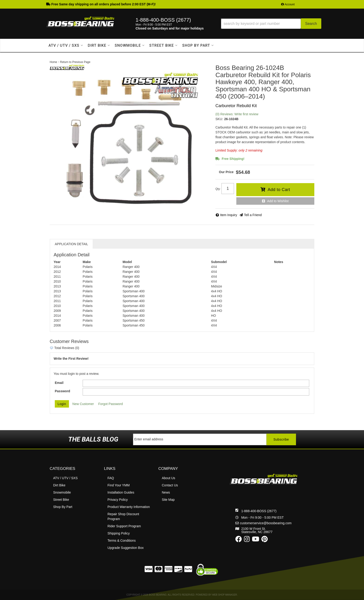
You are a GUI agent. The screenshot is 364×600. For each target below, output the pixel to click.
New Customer (83, 404)
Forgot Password (110, 404)
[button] (271, 24)
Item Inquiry (229, 215)
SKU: (219, 119)
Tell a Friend (253, 215)
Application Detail (71, 244)
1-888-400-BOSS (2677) (259, 511)
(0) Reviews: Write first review (237, 114)
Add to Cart (279, 190)
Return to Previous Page (75, 62)
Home (53, 62)
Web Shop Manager (225, 595)
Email (59, 383)
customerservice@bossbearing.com (266, 523)
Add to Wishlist (278, 201)
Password (62, 391)
